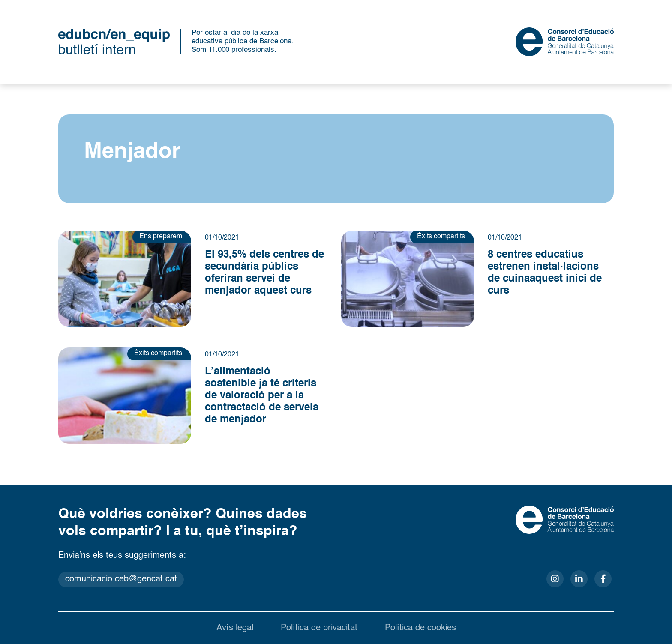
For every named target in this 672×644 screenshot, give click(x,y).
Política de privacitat (319, 628)
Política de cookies (420, 628)
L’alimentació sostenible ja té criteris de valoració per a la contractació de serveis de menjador (262, 396)
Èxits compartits (441, 237)
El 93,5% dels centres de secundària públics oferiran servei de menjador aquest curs (264, 273)
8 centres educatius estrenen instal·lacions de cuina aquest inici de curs (545, 273)
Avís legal (235, 628)
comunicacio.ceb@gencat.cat (121, 579)
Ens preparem (161, 237)
